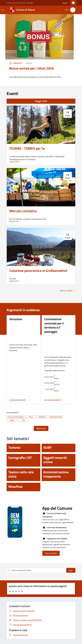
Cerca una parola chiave (7, 568)
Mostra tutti (41, 428)
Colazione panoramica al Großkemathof (38, 271)
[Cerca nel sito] (73, 10)
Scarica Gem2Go (51, 553)
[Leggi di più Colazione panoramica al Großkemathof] (15, 281)
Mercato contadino (23, 211)
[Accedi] (73, 3)
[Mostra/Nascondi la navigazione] (3, 10)
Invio (71, 570)
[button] (65, 3)
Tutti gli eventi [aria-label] (68, 291)
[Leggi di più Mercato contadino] (15, 221)
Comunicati (17, 63)
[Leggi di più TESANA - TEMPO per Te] (15, 162)
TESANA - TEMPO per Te (27, 149)
